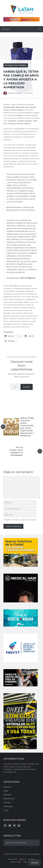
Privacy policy (16, 862)
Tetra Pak (11, 115)
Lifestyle (7, 802)
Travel (6, 810)
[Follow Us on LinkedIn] (19, 826)
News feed (13, 859)
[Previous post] (3, 427)
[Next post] (40, 451)
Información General (16, 65)
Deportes (7, 787)
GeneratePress (34, 854)
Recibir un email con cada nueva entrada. (21, 520)
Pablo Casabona (16, 93)
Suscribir (27, 387)
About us (23, 859)
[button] (40, 29)
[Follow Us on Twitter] (10, 826)
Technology (8, 806)
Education (7, 795)
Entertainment (9, 799)
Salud (6, 791)
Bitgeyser (7, 104)
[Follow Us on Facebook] (5, 826)
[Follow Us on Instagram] (14, 826)
